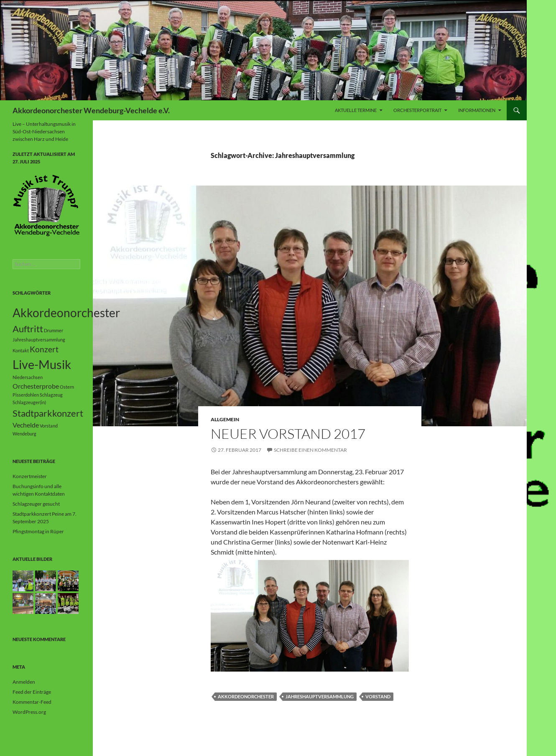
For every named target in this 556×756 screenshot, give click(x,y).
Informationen (477, 110)
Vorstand (378, 696)
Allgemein (225, 419)
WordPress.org (29, 712)
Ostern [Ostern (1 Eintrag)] (67, 387)
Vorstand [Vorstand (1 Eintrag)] (49, 426)
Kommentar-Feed (32, 702)
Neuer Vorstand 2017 (288, 434)
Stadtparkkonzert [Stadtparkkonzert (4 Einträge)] (48, 413)
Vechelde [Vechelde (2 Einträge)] (26, 425)
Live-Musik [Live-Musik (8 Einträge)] (42, 364)
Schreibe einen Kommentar (310, 450)
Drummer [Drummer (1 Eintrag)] (54, 330)
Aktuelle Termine (356, 110)
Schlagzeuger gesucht (36, 504)
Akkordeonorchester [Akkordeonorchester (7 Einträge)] (66, 313)
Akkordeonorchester (246, 696)
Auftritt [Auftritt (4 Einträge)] (28, 329)
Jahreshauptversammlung (320, 696)
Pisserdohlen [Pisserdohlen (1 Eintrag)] (26, 395)
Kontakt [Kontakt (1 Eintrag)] (21, 350)
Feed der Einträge (32, 692)
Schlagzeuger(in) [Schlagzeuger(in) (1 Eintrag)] (29, 402)
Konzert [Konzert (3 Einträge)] (44, 349)
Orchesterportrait (417, 110)
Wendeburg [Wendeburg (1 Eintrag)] (24, 434)
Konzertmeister (30, 476)
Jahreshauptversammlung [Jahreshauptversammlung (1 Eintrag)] (39, 340)
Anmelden (24, 682)
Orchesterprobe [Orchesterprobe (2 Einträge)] (36, 386)
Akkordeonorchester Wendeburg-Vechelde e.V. (91, 110)
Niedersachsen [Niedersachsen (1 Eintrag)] (28, 377)
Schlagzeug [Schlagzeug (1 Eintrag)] (51, 395)
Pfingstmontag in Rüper (38, 531)
